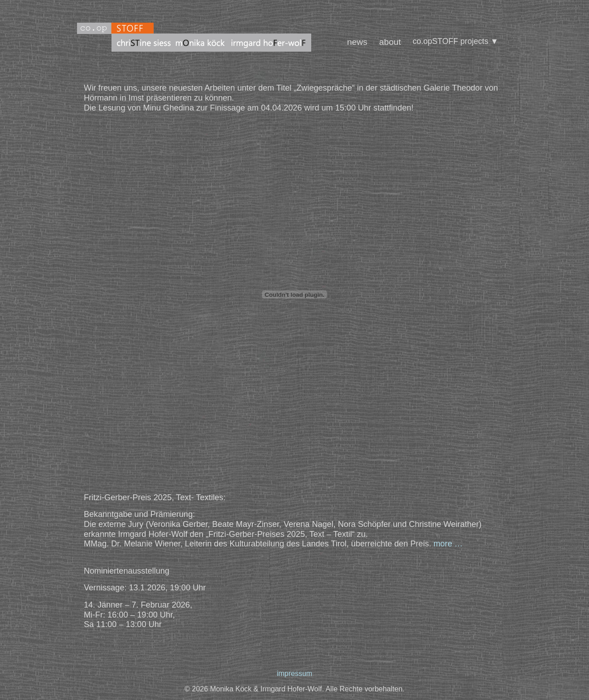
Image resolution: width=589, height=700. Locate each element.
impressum (294, 673)
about (390, 42)
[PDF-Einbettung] (294, 294)
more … (448, 544)
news (357, 42)
